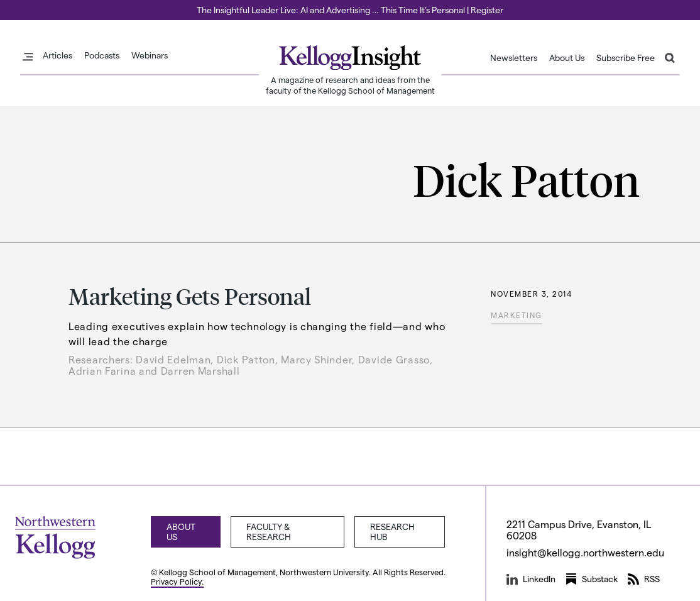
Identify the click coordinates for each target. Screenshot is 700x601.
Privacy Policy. (177, 581)
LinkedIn (531, 579)
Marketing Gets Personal (190, 296)
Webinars (150, 55)
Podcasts (102, 55)
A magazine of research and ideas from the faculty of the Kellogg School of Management (350, 85)
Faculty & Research (269, 532)
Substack (592, 579)
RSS (644, 579)
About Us (567, 58)
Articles (57, 55)
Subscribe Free (626, 58)
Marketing (517, 315)
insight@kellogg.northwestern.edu (586, 552)
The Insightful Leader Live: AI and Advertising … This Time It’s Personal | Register (350, 10)
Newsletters (514, 58)
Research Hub (392, 532)
